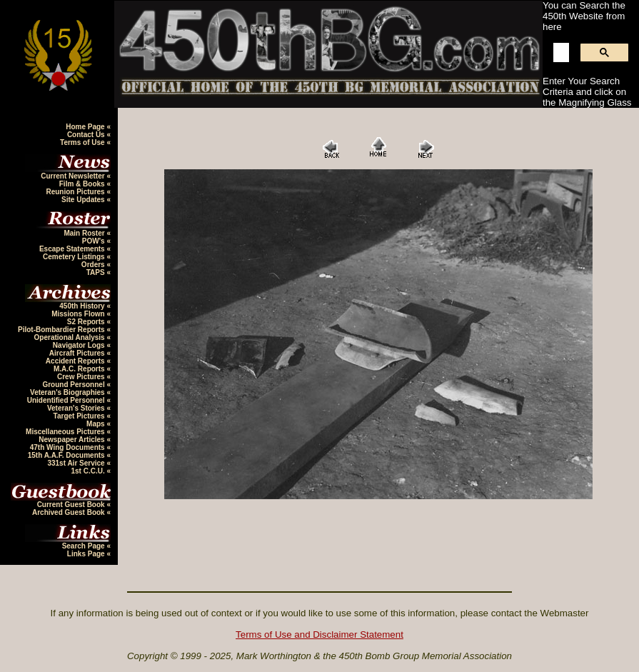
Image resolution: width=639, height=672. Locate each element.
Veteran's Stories (77, 408)
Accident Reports (76, 361)
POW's (95, 241)
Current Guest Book (72, 505)
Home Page (86, 127)
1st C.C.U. (89, 471)
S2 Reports (87, 322)
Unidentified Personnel (67, 400)
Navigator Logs (80, 345)
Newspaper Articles (72, 440)
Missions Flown (79, 314)
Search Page (85, 546)
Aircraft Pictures (78, 353)
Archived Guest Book (69, 512)
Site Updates (84, 200)
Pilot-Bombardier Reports (62, 330)
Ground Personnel (74, 385)
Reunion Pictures (76, 192)
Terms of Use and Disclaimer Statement (319, 635)
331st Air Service (77, 463)
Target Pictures (80, 416)
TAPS (97, 272)
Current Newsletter (74, 176)
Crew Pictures (82, 377)
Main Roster (85, 233)
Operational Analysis (71, 337)
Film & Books (83, 184)
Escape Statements (73, 249)
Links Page (87, 554)
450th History (83, 306)
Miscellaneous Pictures (66, 432)
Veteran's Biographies (68, 392)
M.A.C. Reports (80, 369)
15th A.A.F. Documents (67, 455)
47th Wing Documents (69, 447)
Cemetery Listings (75, 257)
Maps (96, 424)
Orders (94, 265)
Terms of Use (83, 142)
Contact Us (87, 135)
